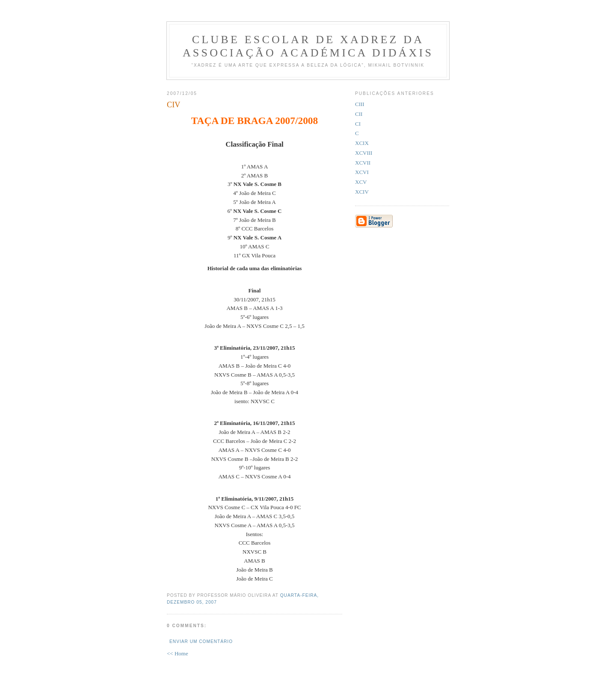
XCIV (362, 192)
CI (358, 124)
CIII (360, 104)
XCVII (363, 163)
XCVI (362, 172)
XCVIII (364, 153)
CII (359, 114)
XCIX (362, 143)
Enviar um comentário (201, 641)
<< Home (178, 653)
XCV (361, 182)
